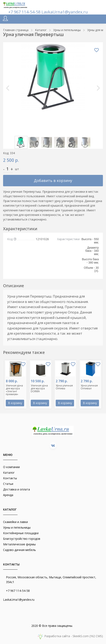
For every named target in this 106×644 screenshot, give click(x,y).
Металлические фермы (19, 544)
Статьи (8, 484)
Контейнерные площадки (21, 533)
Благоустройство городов (22, 539)
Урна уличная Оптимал (89, 387)
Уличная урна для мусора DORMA (39, 388)
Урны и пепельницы (17, 527)
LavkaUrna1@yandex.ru (65, 12)
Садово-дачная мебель (19, 550)
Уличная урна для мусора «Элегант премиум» (14, 390)
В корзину (15, 403)
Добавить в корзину (53, 180)
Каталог (9, 473)
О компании (11, 467)
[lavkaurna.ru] (15, 5)
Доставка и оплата (16, 489)
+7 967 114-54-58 (25, 12)
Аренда (8, 495)
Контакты (10, 478)
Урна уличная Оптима (64, 387)
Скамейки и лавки (15, 522)
